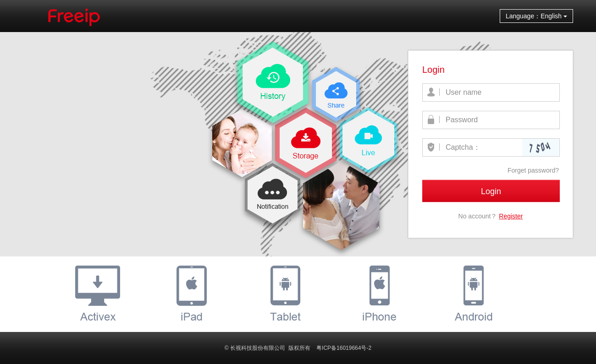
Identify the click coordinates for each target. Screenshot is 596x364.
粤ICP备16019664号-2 (344, 348)
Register (511, 216)
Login (491, 191)
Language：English (536, 16)
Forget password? (533, 170)
